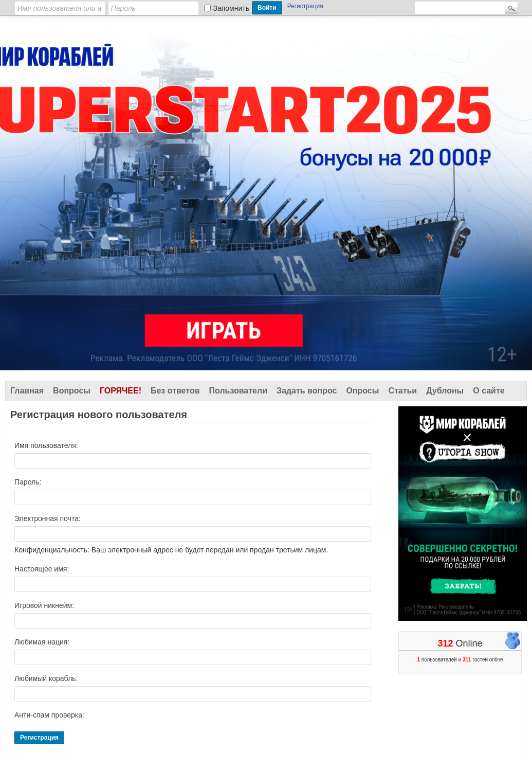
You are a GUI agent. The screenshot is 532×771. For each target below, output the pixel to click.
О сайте (489, 391)
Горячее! (121, 391)
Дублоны (445, 391)
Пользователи (238, 391)
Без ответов (175, 391)
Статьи (402, 391)
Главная (27, 391)
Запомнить (232, 8)
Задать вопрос (307, 391)
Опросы (362, 391)
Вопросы (72, 391)
